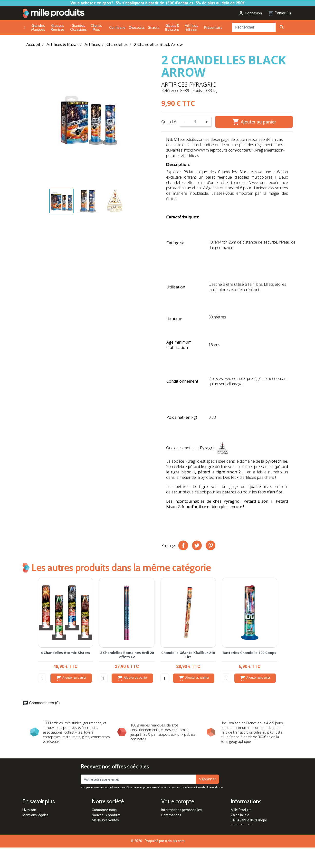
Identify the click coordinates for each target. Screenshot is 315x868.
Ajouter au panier (254, 122)
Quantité (169, 122)
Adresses (169, 825)
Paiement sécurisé (37, 820)
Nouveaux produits (106, 815)
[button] (286, 635)
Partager (183, 545)
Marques (99, 825)
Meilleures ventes (105, 820)
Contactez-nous (104, 810)
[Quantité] (195, 122)
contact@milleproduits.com (252, 836)
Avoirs (166, 820)
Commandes (171, 815)
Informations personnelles (181, 810)
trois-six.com (175, 861)
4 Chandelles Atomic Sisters (65, 653)
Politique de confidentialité (43, 830)
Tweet (197, 545)
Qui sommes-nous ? (107, 841)
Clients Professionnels (109, 830)
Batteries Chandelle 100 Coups (249, 653)
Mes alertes (170, 836)
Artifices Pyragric (189, 84)
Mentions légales (35, 815)
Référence (170, 91)
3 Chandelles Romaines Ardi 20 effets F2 (127, 655)
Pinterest (210, 545)
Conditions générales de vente (46, 825)
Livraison (29, 810)
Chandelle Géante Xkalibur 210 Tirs (188, 655)
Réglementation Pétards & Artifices (119, 836)
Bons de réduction (175, 830)
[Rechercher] (254, 27)
